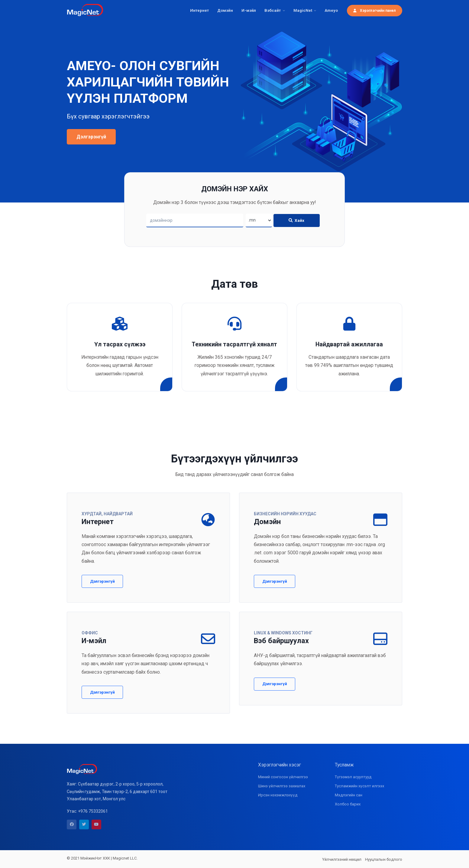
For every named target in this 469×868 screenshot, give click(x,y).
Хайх (296, 220)
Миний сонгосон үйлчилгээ (283, 777)
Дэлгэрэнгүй (91, 137)
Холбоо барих (348, 804)
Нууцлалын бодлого (384, 859)
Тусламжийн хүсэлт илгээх (359, 786)
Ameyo (331, 10)
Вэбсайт (273, 10)
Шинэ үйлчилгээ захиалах (282, 786)
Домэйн (225, 10)
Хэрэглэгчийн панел (375, 10)
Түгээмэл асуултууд (353, 777)
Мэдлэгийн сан (349, 795)
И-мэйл (249, 10)
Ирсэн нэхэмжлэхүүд (278, 795)
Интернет (199, 10)
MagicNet (303, 10)
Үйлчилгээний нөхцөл (342, 859)
